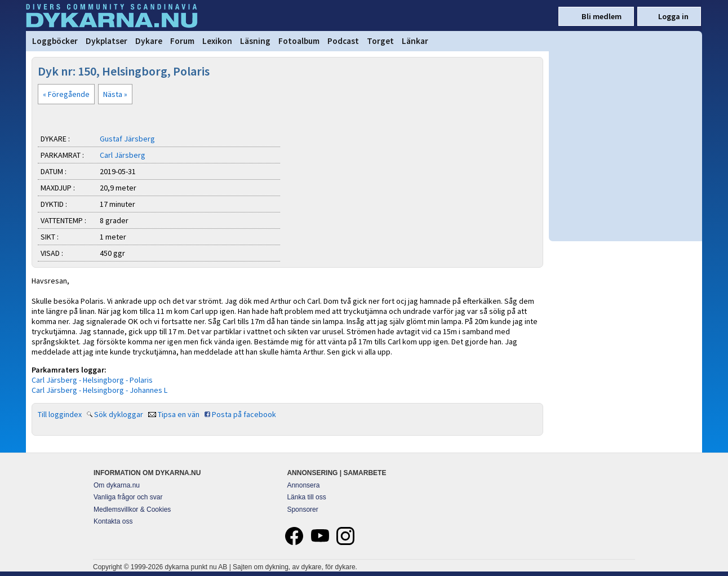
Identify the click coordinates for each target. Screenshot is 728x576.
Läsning (255, 41)
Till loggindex (60, 414)
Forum (182, 41)
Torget (380, 41)
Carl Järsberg (123, 155)
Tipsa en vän (179, 414)
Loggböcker (55, 41)
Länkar (415, 41)
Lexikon (217, 41)
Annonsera (303, 485)
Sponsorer (302, 509)
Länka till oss (306, 497)
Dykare (149, 41)
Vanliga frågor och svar (128, 497)
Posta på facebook (244, 414)
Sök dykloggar (119, 414)
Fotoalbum (299, 41)
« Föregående (66, 94)
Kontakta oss (113, 521)
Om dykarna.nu (117, 485)
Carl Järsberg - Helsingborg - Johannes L (99, 390)
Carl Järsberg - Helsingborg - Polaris (92, 380)
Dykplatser (106, 41)
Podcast (343, 41)
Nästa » (115, 94)
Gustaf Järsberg (127, 139)
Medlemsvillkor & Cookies (132, 509)
